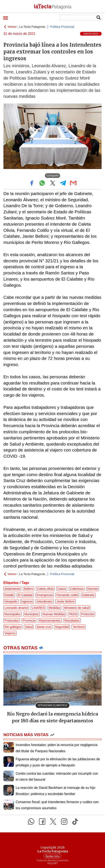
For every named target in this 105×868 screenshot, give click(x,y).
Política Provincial (62, 27)
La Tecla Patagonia (32, 27)
